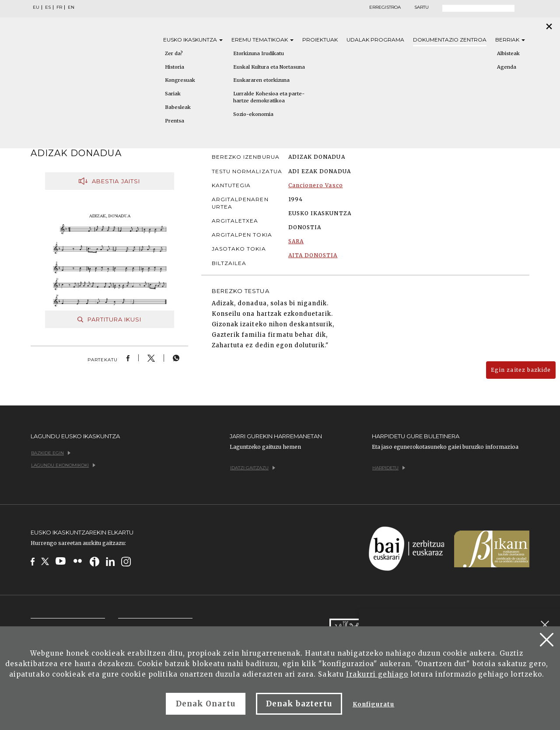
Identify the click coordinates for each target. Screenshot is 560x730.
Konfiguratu (373, 704)
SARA (296, 241)
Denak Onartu (206, 704)
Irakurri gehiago (377, 674)
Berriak (510, 40)
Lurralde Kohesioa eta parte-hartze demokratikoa (269, 97)
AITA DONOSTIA (313, 255)
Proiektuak (320, 40)
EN (71, 7)
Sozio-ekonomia (253, 114)
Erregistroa (385, 7)
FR (59, 7)
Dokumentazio (450, 40)
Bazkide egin (51, 453)
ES (48, 7)
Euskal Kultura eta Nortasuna (269, 67)
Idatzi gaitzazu (253, 468)
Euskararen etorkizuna (261, 80)
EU (36, 7)
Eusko (193, 40)
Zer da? (174, 53)
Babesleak (178, 107)
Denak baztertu (299, 704)
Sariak (173, 94)
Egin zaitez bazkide (521, 370)
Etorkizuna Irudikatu (259, 53)
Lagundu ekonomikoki (63, 465)
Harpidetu (389, 468)
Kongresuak (180, 80)
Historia (175, 67)
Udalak (375, 40)
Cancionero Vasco (316, 185)
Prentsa (175, 121)
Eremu (262, 40)
